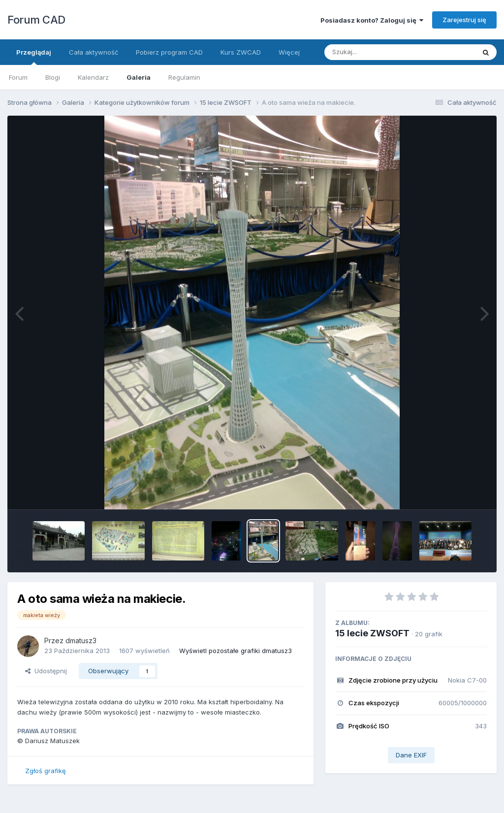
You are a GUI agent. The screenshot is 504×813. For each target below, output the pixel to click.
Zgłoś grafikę (46, 771)
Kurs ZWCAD (241, 52)
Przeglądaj (34, 57)
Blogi (53, 77)
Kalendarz (93, 77)
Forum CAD (36, 20)
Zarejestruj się (464, 20)
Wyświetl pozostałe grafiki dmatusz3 (236, 651)
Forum (18, 77)
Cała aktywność (94, 52)
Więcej (289, 52)
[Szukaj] (376, 52)
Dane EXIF (411, 755)
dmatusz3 (81, 641)
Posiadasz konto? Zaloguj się (372, 20)
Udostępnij (46, 671)
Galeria (139, 77)
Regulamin (184, 77)
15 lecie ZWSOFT (372, 633)
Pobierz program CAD (169, 52)
